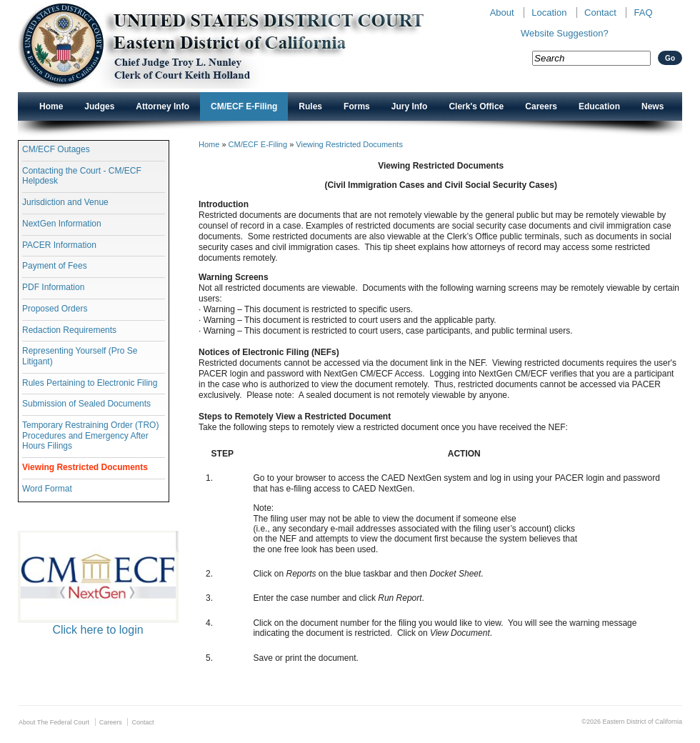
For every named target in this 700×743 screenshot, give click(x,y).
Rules (310, 106)
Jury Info (410, 106)
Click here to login (97, 630)
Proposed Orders (55, 309)
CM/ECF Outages (56, 149)
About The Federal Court (54, 722)
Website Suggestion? (565, 33)
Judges (99, 106)
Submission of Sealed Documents (86, 404)
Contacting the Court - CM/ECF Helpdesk (82, 176)
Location (549, 13)
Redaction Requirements (69, 330)
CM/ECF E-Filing (244, 106)
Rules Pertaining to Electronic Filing (90, 383)
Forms (357, 106)
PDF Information (53, 287)
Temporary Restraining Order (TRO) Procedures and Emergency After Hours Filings (90, 435)
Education (599, 106)
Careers (541, 106)
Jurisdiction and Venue (65, 202)
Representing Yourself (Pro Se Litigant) (80, 356)
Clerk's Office (476, 106)
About (502, 13)
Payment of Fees (55, 266)
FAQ (643, 13)
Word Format (47, 489)
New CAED (243, 46)
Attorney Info (162, 106)
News (652, 106)
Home (51, 106)
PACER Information (59, 245)
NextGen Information (62, 224)
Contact (600, 13)
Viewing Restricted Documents (85, 467)
